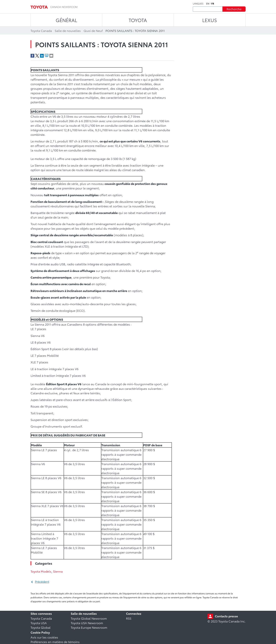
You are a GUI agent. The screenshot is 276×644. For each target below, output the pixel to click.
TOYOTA (138, 20)
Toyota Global (41, 627)
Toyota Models (41, 571)
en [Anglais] (208, 4)
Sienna (58, 571)
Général (66, 20)
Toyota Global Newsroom (89, 618)
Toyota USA (39, 623)
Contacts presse (226, 616)
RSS (129, 618)
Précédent (42, 581)
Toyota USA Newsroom (87, 623)
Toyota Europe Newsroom (89, 627)
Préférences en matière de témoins (55, 642)
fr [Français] (213, 4)
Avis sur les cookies (44, 637)
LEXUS (210, 20)
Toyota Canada (41, 618)
